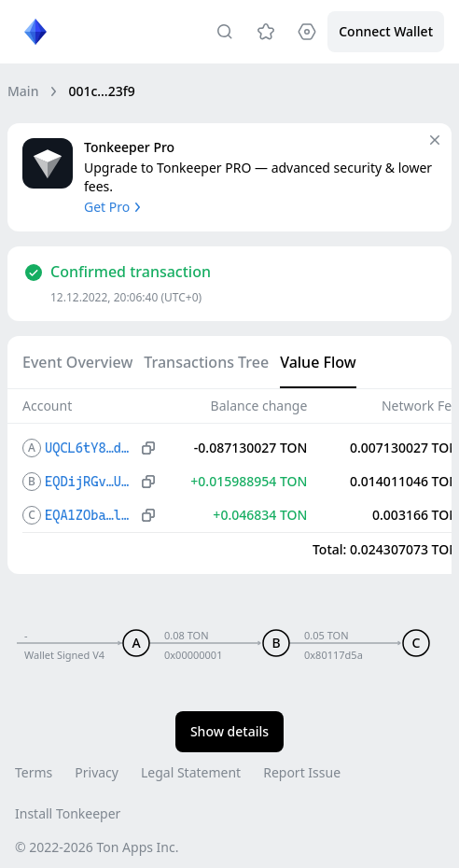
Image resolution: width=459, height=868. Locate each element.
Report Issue (302, 772)
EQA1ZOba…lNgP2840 (90, 515)
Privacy (97, 772)
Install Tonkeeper (68, 813)
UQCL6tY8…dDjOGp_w (90, 448)
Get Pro (114, 207)
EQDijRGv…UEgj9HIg (90, 482)
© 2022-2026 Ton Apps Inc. (97, 847)
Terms (34, 772)
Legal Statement (191, 772)
